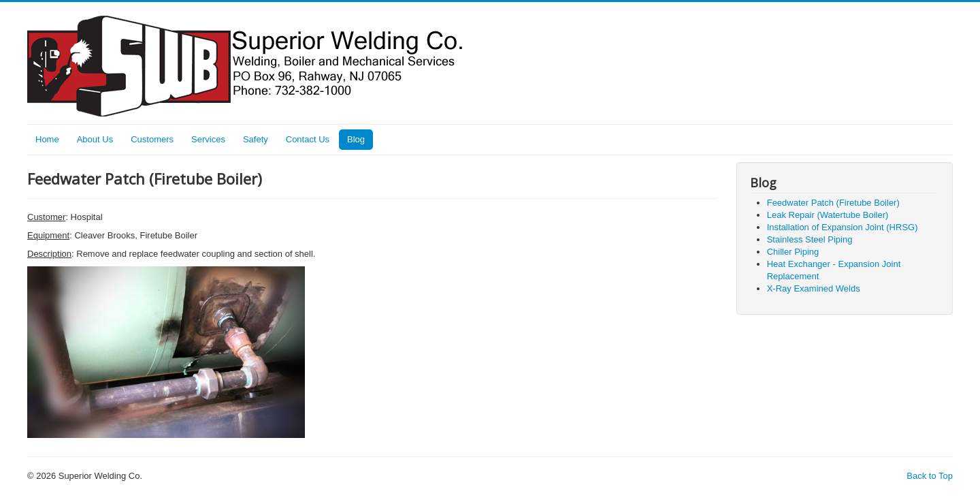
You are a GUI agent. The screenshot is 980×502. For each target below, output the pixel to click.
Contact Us (308, 139)
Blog (356, 139)
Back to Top (930, 476)
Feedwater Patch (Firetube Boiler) (833, 203)
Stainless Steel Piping (810, 239)
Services (208, 139)
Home (47, 139)
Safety (256, 139)
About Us (95, 139)
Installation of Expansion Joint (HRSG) (843, 227)
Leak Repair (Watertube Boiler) (828, 215)
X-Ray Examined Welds (814, 288)
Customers (152, 139)
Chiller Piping (793, 252)
